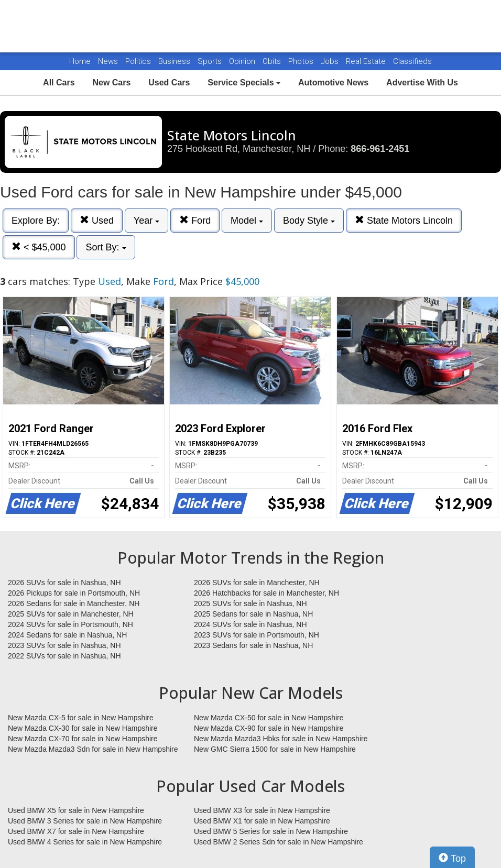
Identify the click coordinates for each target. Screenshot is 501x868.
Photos (302, 61)
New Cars (111, 83)
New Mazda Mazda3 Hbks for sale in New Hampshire (281, 739)
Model (247, 221)
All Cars (59, 83)
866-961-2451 (380, 149)
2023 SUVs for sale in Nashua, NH (64, 645)
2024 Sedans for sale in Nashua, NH (67, 635)
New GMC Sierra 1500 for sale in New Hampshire (275, 749)
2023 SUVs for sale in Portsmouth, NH (257, 635)
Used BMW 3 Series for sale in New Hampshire (85, 821)
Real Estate (367, 61)
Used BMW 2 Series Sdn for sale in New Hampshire (279, 842)
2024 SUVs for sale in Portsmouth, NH (70, 624)
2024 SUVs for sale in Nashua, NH (250, 624)
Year (146, 221)
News (108, 61)
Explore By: (36, 221)
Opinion (243, 61)
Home (80, 61)
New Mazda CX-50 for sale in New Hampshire (269, 718)
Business (175, 61)
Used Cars (169, 83)
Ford (195, 220)
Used (97, 220)
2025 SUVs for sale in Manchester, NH (71, 614)
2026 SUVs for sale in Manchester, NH (257, 583)
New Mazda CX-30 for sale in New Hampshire (83, 728)
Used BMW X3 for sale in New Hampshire (262, 810)
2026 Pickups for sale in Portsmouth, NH (74, 593)
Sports (211, 61)
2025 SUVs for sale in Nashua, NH (250, 603)
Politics (138, 61)
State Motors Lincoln (404, 220)
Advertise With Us (422, 83)
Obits (273, 61)
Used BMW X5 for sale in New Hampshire (76, 810)
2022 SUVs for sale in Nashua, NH (64, 656)
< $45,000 (39, 247)
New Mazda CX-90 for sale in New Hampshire (269, 728)
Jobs (331, 61)
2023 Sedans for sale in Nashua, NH (253, 645)
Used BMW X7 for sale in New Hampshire (76, 831)
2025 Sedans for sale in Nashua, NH (253, 614)
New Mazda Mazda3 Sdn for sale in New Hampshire (93, 749)
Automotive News (333, 83)
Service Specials (244, 83)
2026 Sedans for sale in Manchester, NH (74, 603)
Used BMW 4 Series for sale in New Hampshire (85, 842)
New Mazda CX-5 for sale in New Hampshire (81, 718)
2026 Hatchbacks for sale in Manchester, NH (266, 593)
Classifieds (412, 61)
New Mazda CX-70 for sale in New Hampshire (83, 739)
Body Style (309, 221)
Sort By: (106, 247)
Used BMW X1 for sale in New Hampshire (262, 821)
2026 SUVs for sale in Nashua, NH (64, 583)
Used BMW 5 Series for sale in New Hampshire (271, 831)
